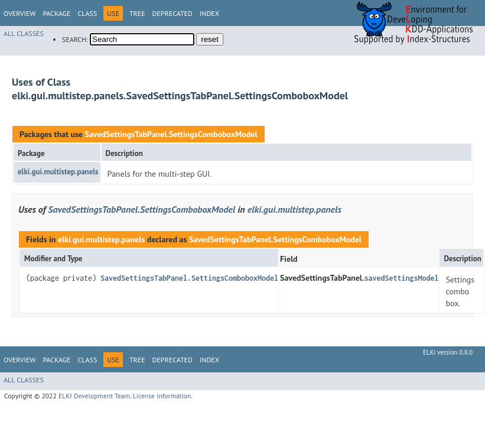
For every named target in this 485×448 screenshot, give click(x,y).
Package (56, 13)
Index (209, 13)
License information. (163, 396)
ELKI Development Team (94, 396)
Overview (19, 13)
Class (87, 13)
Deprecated (172, 13)
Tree (137, 13)
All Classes (24, 33)
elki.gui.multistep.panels (58, 172)
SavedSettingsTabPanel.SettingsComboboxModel (171, 134)
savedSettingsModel (401, 278)
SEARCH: (75, 39)
